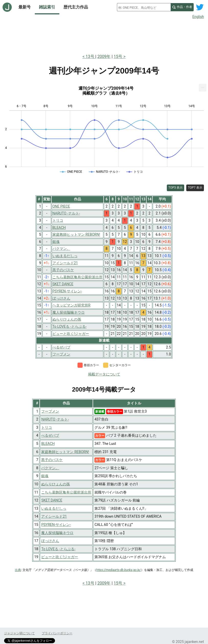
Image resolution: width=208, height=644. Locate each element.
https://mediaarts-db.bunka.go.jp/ (119, 570)
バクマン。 (50, 468)
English (198, 17)
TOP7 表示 (195, 188)
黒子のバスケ (52, 460)
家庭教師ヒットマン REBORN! (65, 452)
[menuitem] (203, 88)
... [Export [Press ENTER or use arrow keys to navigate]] (203, 86)
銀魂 (45, 476)
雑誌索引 (47, 7)
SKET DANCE (52, 500)
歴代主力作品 (76, 7)
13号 (91, 57)
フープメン (50, 411)
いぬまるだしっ (54, 508)
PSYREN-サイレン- (56, 525)
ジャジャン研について (19, 633)
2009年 (104, 57)
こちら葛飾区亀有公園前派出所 (66, 492)
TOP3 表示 (176, 188)
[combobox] (144, 7)
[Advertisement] (104, 35)
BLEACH (48, 444)
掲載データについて (104, 374)
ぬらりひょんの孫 (56, 484)
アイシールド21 (54, 516)
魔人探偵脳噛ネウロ (57, 533)
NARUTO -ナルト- (55, 419)
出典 (18, 570)
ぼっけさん (50, 541)
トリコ (47, 427)
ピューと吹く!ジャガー (60, 557)
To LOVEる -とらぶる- (58, 549)
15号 (118, 57)
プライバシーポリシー (57, 633)
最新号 (25, 7)
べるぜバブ (50, 435)
